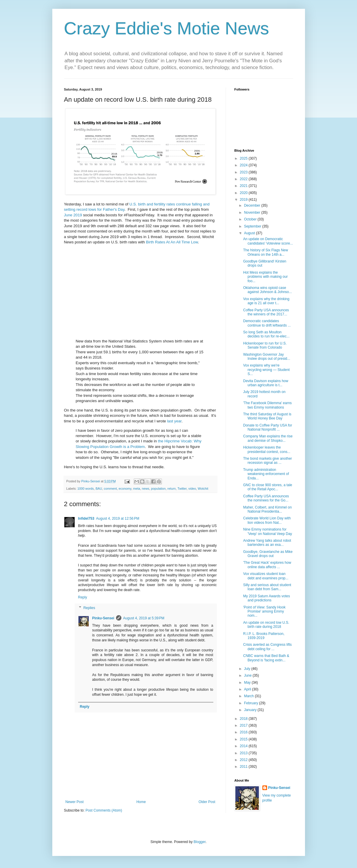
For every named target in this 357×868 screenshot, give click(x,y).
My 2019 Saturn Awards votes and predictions (266, 598)
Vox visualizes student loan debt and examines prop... (266, 576)
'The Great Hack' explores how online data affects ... (267, 565)
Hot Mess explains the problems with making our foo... (265, 277)
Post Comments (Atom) (104, 810)
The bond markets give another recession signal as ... (267, 461)
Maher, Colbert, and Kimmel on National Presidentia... (267, 509)
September (253, 226)
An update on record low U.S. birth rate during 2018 (266, 625)
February (251, 703)
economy (125, 489)
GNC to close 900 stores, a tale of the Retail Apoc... (268, 487)
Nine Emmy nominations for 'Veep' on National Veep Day (267, 531)
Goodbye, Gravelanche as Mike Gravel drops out (268, 554)
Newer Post (75, 802)
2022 (244, 179)
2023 (244, 172)
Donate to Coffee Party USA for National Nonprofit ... (268, 427)
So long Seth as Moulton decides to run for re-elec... (266, 334)
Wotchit (203, 489)
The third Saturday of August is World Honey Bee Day (267, 416)
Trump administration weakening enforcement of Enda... (266, 474)
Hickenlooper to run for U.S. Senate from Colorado (265, 345)
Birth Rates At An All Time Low (172, 242)
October (251, 219)
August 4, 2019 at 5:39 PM (144, 618)
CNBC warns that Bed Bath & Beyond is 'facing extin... (266, 658)
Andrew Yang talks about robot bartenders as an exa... (267, 543)
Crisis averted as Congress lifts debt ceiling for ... (267, 647)
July (248, 669)
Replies (89, 608)
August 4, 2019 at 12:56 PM (118, 519)
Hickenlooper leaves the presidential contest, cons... (267, 449)
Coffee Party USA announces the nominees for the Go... (266, 498)
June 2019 (73, 215)
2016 (244, 732)
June (248, 675)
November (253, 213)
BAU (99, 489)
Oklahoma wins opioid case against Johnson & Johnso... (267, 290)
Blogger (200, 842)
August (250, 233)
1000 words (86, 489)
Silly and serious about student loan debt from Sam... (267, 587)
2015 (244, 739)
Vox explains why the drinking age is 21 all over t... (266, 301)
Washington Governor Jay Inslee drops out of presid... (267, 357)
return (172, 489)
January (251, 710)
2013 (244, 753)
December (253, 205)
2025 (244, 158)
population (158, 489)
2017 (244, 725)
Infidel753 (86, 519)
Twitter (182, 489)
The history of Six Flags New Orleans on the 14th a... (265, 252)
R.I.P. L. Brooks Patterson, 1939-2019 (264, 636)
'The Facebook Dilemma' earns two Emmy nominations (267, 405)
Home (141, 802)
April (248, 689)
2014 (244, 746)
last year (174, 421)
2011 (244, 767)
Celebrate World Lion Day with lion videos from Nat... (267, 520)
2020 (244, 193)
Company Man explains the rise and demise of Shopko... (268, 438)
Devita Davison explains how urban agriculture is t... (265, 383)
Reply (83, 597)
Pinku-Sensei (103, 618)
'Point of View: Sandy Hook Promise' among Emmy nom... (264, 612)
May (248, 683)
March (249, 696)
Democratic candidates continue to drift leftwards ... (267, 323)
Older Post (207, 802)
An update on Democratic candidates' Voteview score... (268, 241)
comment (110, 489)
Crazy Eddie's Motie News (167, 28)
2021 (244, 186)
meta (137, 489)
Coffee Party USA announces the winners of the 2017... (266, 312)
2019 (244, 200)
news (146, 489)
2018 (244, 719)
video (192, 489)
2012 (244, 760)
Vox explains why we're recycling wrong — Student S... (266, 370)
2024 (244, 165)
